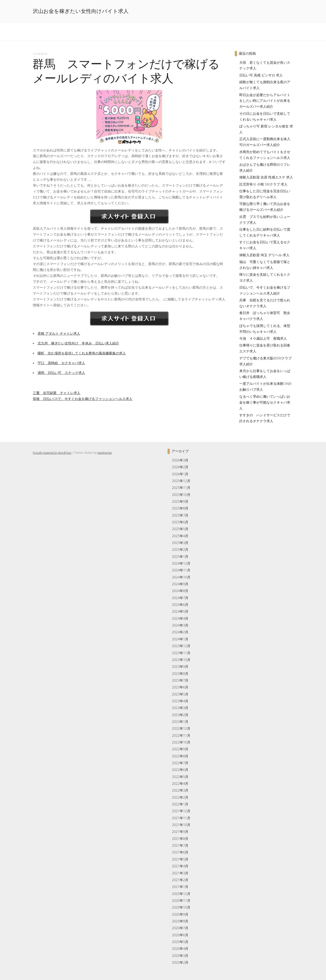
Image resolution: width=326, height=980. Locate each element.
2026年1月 (180, 474)
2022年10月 (181, 742)
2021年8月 (180, 839)
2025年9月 (180, 501)
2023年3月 (180, 708)
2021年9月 (180, 831)
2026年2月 (180, 467)
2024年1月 (180, 639)
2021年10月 (181, 825)
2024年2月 (180, 632)
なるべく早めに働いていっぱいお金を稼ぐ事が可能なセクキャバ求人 (265, 402)
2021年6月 (180, 852)
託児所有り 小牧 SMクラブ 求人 (263, 184)
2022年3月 (180, 790)
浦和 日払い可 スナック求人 (61, 373)
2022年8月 (180, 756)
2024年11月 (181, 570)
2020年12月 (181, 894)
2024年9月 (180, 584)
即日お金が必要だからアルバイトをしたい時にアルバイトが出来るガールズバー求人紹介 (265, 101)
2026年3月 (180, 460)
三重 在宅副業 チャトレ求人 (57, 393)
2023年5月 (180, 694)
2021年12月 (181, 811)
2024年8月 (180, 591)
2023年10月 (181, 660)
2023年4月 (180, 701)
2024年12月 (181, 563)
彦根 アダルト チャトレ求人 (59, 333)
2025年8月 (180, 508)
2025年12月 (181, 481)
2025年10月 (181, 495)
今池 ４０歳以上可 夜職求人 (263, 338)
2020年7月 (180, 928)
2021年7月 (180, 845)
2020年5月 (180, 942)
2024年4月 (180, 618)
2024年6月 (180, 605)
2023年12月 (181, 646)
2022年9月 (180, 749)
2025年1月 (180, 556)
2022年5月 (180, 777)
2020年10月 (181, 907)
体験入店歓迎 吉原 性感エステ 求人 (266, 177)
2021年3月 (180, 873)
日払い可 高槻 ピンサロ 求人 (261, 75)
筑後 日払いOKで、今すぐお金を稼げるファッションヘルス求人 (83, 399)
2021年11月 (181, 818)
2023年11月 (181, 653)
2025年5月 (180, 529)
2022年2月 (180, 797)
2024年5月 (180, 611)
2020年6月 (180, 935)
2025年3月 (180, 543)
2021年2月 (180, 880)
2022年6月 (180, 770)
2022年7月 (180, 763)
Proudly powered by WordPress (52, 453)
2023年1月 (180, 722)
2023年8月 (180, 673)
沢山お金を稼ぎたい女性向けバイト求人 (81, 11)
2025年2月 (180, 549)
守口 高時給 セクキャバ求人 (61, 363)
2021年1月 (180, 887)
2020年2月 (180, 962)
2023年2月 (180, 715)
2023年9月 (180, 666)
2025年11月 (181, 488)
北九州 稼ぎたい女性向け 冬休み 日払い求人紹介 (78, 343)
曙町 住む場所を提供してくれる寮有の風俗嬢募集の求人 (82, 353)
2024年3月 (180, 625)
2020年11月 (181, 900)
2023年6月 (180, 687)
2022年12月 (181, 728)
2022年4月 (180, 783)
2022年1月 (180, 804)
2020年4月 (180, 948)
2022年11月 (181, 735)
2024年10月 (181, 577)
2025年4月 (180, 536)
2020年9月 (180, 914)
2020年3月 (180, 956)
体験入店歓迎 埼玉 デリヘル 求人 (264, 255)
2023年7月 (180, 680)
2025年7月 (180, 515)
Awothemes (104, 453)
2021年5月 (180, 859)
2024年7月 (180, 598)
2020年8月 (180, 921)
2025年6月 (180, 522)
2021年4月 (180, 866)
